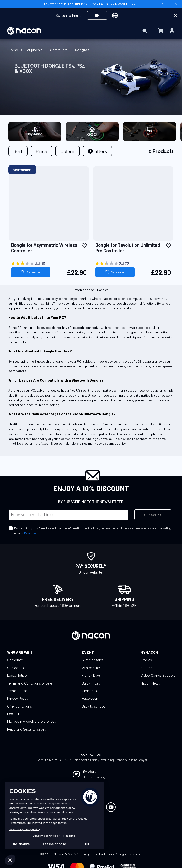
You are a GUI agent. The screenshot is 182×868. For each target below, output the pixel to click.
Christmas (89, 691)
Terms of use (17, 691)
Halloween (90, 699)
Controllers (59, 50)
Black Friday (91, 683)
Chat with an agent (96, 777)
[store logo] (24, 31)
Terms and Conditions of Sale (30, 683)
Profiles (146, 660)
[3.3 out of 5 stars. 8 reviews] (49, 263)
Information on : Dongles (91, 290)
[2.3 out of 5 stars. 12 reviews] (133, 263)
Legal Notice (17, 676)
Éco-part (14, 714)
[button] (84, 245)
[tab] (97, 151)
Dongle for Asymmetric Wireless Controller (44, 248)
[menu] (91, 31)
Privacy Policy (18, 699)
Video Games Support (158, 676)
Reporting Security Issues (27, 729)
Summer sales (93, 660)
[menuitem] (90, 21)
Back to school (93, 706)
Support (147, 668)
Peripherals (34, 50)
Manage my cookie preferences (32, 722)
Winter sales (91, 668)
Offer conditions (19, 706)
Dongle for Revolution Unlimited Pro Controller (128, 248)
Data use (30, 533)
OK (97, 15)
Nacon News (150, 683)
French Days (91, 676)
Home (14, 50)
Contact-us (16, 668)
